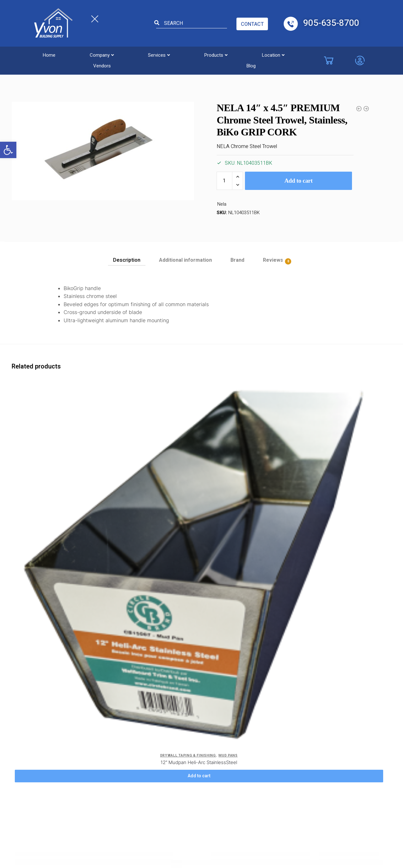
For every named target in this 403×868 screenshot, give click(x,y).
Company (85, 55)
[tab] (127, 258)
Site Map (130, 762)
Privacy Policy (91, 708)
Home (43, 55)
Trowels (37, 72)
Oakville (266, 741)
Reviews (273, 260)
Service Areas (91, 741)
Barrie (220, 708)
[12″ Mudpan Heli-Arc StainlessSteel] (59, 422)
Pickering (268, 752)
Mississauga (271, 719)
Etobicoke (175, 752)
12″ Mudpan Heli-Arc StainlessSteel (59, 481)
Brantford (224, 730)
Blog (307, 55)
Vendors (270, 55)
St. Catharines (273, 763)
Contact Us (133, 719)
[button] (8, 150)
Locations (178, 690)
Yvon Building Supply (147, 822)
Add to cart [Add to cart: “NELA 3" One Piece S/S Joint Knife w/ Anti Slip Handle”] (59, 644)
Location (226, 55)
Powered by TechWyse (201, 834)
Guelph (221, 752)
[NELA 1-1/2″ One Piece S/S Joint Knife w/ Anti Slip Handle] (162, 422)
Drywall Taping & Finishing (79, 72)
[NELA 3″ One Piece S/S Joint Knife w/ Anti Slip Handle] (59, 565)
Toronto (267, 774)
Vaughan (174, 719)
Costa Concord (181, 730)
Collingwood (227, 741)
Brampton (225, 719)
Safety (127, 751)
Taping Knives (191, 474)
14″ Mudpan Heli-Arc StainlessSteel (266, 481)
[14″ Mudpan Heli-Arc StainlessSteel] (266, 422)
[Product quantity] (224, 181)
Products (179, 55)
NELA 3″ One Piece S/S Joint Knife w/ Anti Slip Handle (59, 627)
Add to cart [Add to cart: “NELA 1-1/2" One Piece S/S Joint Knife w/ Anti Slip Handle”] (162, 501)
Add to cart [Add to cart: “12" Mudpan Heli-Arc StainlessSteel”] (59, 501)
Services (132, 55)
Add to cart (298, 181)
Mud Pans (88, 474)
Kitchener (224, 774)
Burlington (175, 708)
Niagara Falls (271, 730)
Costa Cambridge (183, 741)
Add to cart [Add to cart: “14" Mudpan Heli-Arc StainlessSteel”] (266, 501)
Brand (237, 260)
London (266, 708)
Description (127, 260)
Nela (222, 204)
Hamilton (224, 763)
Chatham (174, 763)
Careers (85, 719)
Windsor (173, 774)
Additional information (185, 260)
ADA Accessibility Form (139, 735)
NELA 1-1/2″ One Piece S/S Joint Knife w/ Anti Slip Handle (162, 484)
